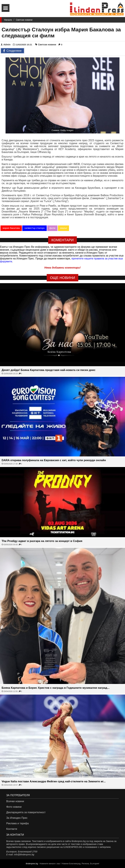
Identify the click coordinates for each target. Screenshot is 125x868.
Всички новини (15, 801)
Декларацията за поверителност (26, 812)
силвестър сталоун (35, 228)
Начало (8, 20)
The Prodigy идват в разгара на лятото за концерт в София (42, 541)
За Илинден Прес (17, 818)
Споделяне (12, 51)
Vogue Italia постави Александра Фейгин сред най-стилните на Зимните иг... (54, 781)
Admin (6, 45)
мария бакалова (11, 228)
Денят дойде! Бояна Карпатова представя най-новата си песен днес (49, 370)
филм (52, 228)
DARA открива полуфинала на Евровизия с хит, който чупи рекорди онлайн (54, 460)
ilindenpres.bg (32, 864)
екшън (63, 228)
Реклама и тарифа (17, 823)
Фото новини (14, 807)
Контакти (12, 829)
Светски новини (24, 20)
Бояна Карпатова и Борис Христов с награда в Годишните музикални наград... (56, 688)
